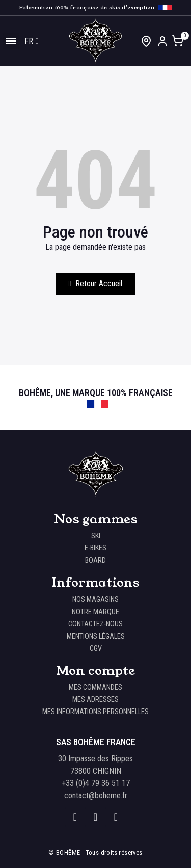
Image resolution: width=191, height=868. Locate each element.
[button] (96, 284)
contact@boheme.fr (96, 795)
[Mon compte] (162, 41)
